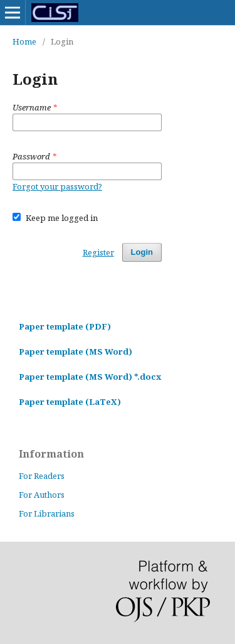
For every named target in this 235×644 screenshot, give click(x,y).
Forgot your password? (57, 186)
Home (24, 41)
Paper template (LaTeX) (70, 402)
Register (98, 252)
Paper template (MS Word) (76, 352)
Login (142, 252)
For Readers (42, 476)
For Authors (42, 495)
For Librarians (47, 513)
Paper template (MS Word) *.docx (90, 377)
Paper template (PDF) (65, 326)
